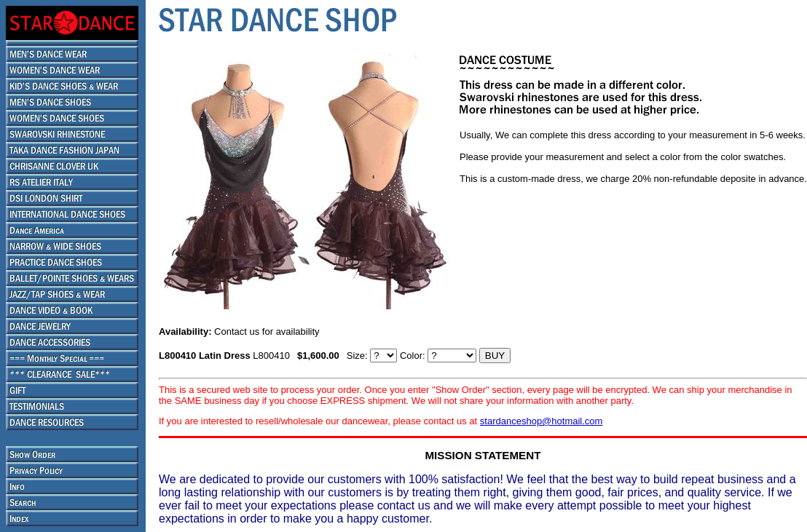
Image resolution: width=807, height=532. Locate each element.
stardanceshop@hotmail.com (542, 421)
